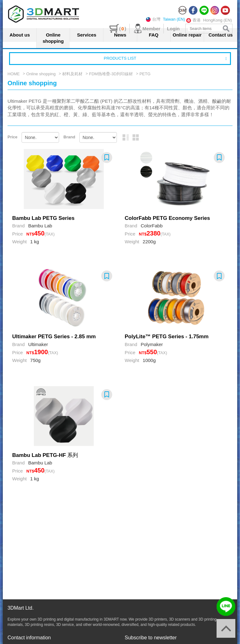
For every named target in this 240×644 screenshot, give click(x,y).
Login (173, 29)
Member (147, 29)
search (226, 29)
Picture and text (126, 137)
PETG (145, 74)
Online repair (187, 35)
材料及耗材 (72, 74)
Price (12, 137)
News (120, 35)
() (118, 29)
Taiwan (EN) (174, 19)
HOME (14, 74)
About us (20, 35)
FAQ (154, 35)
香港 (193, 20)
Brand (69, 137)
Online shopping (53, 38)
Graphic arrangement (136, 137)
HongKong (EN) (217, 20)
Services (87, 35)
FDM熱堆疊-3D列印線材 (111, 74)
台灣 (153, 19)
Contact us (221, 35)
